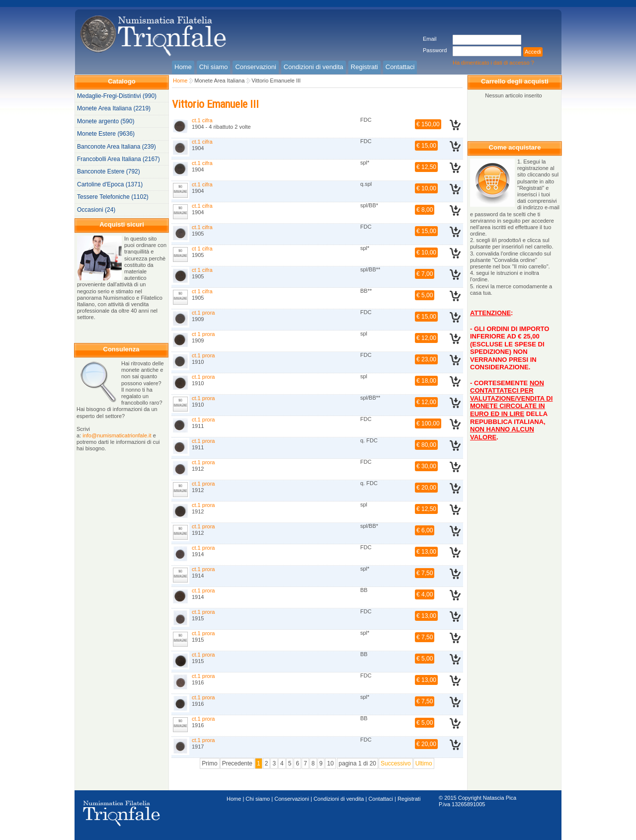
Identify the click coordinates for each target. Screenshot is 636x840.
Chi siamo (258, 799)
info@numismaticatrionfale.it (117, 435)
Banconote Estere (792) (109, 171)
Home (180, 81)
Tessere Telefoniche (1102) (113, 197)
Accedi (533, 52)
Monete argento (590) (106, 121)
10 (330, 763)
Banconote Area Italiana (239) (117, 147)
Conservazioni (292, 799)
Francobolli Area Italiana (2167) (119, 159)
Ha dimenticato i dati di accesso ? (493, 63)
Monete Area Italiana (219, 81)
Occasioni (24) (96, 210)
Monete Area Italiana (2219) (114, 108)
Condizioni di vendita (339, 799)
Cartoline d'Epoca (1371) (110, 184)
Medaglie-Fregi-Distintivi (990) (117, 96)
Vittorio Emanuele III (276, 81)
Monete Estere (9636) (106, 134)
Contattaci (381, 799)
